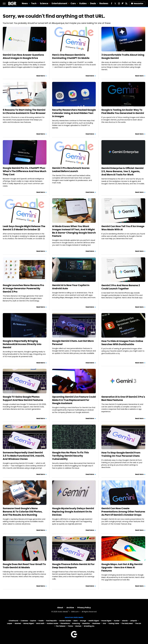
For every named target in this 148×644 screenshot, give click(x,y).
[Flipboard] (123, 3)
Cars (73, 3)
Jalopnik (133, 621)
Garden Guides (65, 621)
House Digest (106, 621)
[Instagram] (119, 3)
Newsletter (137, 4)
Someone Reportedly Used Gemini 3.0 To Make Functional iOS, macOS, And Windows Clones (24, 456)
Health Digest (94, 621)
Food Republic (51, 621)
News (25, 3)
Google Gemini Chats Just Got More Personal (73, 343)
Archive (70, 608)
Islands (125, 621)
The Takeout (61, 626)
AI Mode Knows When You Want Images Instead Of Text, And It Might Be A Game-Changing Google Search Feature (74, 231)
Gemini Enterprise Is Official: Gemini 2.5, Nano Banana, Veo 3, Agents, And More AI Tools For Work (122, 171)
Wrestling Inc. (89, 626)
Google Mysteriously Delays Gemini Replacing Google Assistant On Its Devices (73, 512)
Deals (93, 3)
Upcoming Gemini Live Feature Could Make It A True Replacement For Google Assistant (74, 400)
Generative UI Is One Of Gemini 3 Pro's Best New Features (123, 398)
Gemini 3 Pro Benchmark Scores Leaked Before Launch (71, 170)
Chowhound (13, 621)
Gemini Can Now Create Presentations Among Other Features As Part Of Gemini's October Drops (123, 512)
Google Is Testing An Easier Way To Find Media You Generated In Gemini (123, 111)
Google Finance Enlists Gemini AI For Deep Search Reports (73, 566)
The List (138, 623)
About (60, 608)
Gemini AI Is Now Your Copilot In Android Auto (71, 287)
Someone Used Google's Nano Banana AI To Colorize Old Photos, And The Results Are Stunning (23, 512)
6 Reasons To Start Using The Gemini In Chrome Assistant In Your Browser (24, 111)
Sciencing (76, 623)
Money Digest (29, 623)
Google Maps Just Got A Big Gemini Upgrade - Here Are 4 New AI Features (122, 567)
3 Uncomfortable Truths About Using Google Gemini (123, 56)
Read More (41, 76)
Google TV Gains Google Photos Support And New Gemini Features (23, 398)
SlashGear (96, 623)
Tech (34, 3)
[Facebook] (112, 3)
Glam (76, 621)
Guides (83, 3)
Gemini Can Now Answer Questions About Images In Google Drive (23, 56)
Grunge (83, 621)
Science (44, 3)
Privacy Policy (84, 608)
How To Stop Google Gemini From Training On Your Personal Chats (121, 454)
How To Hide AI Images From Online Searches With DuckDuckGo (122, 343)
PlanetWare (65, 623)
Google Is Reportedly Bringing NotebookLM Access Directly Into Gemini (22, 344)
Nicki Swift (40, 623)
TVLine (70, 626)
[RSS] (126, 3)
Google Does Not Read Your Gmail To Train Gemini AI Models (24, 566)
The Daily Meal (127, 623)
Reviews (104, 3)
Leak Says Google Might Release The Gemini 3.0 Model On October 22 (24, 228)
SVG (104, 623)
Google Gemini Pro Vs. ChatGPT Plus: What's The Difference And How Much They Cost (25, 171)
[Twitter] (115, 3)
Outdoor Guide (52, 623)
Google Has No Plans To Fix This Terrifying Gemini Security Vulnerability (70, 456)
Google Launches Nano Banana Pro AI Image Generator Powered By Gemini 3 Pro (23, 288)
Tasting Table (114, 623)
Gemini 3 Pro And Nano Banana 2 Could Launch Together (121, 287)
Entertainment (59, 3)
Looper (10, 623)
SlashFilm (86, 623)
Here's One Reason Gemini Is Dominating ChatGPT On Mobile (71, 56)
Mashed (18, 623)
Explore (33, 621)
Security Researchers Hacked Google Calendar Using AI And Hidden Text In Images (74, 113)
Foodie (41, 621)
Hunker (117, 621)
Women (78, 626)
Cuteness (24, 621)
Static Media (63, 612)
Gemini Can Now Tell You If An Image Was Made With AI (123, 228)
